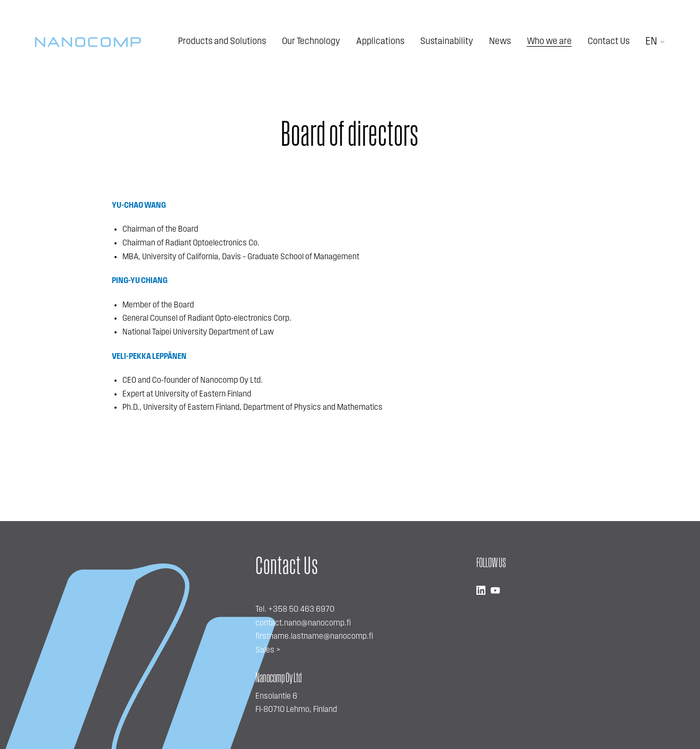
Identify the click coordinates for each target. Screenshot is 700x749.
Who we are (549, 42)
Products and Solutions (222, 42)
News (500, 42)
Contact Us (609, 42)
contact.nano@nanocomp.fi (303, 623)
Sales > (268, 650)
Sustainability (447, 42)
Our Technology (311, 42)
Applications (380, 42)
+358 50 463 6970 (301, 610)
